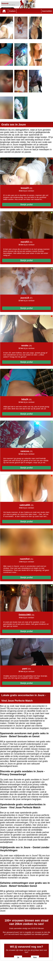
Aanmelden (47, 11)
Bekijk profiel (26, 205)
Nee (35, 957)
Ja (18, 957)
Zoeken (12, 11)
